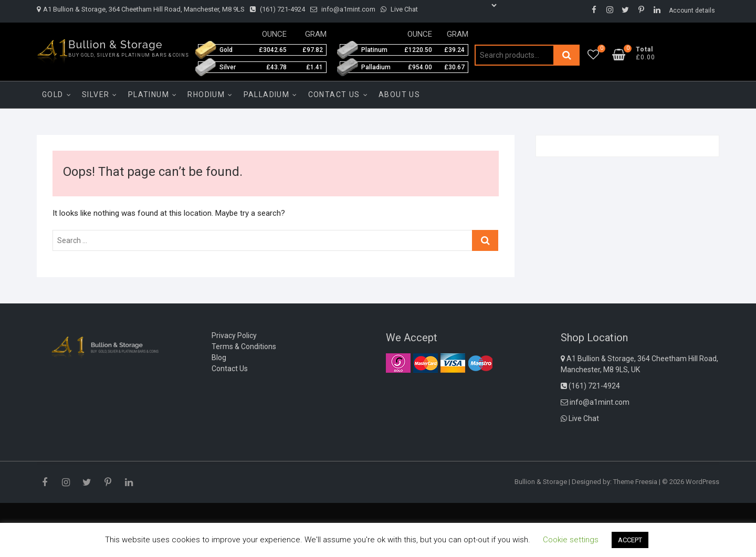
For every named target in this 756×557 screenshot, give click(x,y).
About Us (399, 94)
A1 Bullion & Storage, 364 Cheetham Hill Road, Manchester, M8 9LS (141, 9)
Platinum (149, 94)
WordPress (702, 482)
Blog (219, 358)
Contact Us (334, 94)
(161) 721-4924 (277, 9)
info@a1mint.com (343, 9)
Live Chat (399, 9)
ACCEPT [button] (630, 540)
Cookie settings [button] (571, 540)
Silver (96, 94)
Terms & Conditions (244, 346)
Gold (53, 94)
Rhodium (206, 94)
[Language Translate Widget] (461, 5)
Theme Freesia (635, 482)
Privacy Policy (234, 335)
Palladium (267, 94)
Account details (692, 10)
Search (566, 55)
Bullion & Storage (115, 45)
